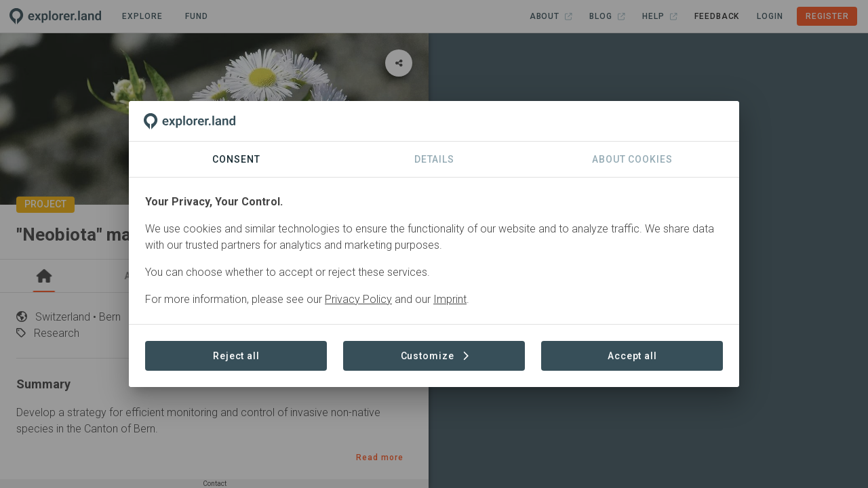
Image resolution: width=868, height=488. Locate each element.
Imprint (450, 299)
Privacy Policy (358, 299)
